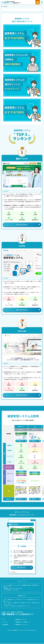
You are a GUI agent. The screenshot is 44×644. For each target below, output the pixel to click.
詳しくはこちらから (28, 225)
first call (22, 331)
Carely (22, 246)
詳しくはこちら (22, 568)
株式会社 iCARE (35, 430)
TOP (4, 620)
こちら (17, 590)
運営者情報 (5, 625)
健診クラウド (22, 159)
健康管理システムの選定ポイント (23, 622)
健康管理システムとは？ (21, 620)
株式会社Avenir (21, 430)
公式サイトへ (22, 441)
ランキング (5, 622)
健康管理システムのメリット (22, 625)
